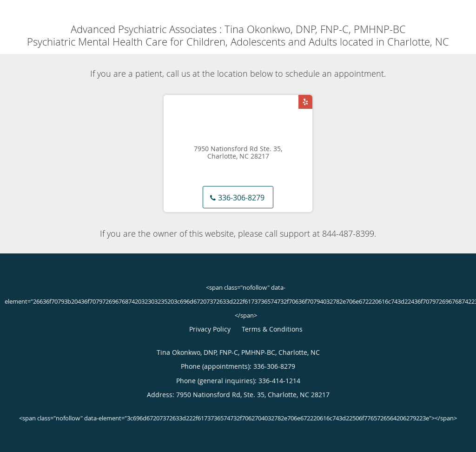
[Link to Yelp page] (305, 102)
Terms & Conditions (272, 329)
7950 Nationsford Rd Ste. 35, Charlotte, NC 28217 (238, 153)
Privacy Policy (210, 329)
